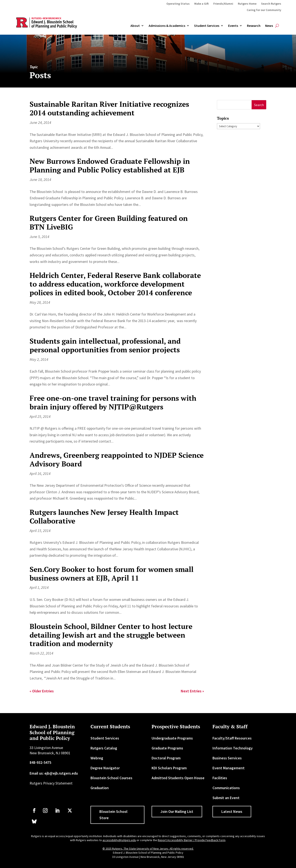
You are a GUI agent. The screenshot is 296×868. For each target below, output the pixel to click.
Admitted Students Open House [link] (178, 778)
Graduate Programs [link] (167, 748)
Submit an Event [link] (226, 798)
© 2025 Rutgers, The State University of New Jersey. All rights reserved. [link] (148, 849)
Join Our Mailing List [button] (177, 811)
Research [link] (254, 26)
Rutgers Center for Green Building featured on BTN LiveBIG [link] (109, 223)
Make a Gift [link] (201, 4)
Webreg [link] (97, 758)
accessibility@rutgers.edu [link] (119, 840)
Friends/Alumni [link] (223, 4)
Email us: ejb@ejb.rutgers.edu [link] (54, 773)
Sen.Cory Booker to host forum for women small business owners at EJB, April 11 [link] (112, 574)
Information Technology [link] (233, 748)
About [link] (135, 26)
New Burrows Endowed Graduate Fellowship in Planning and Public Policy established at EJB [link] (110, 165)
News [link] (269, 26)
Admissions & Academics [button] (167, 26)
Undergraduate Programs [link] (172, 738)
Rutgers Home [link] (247, 4)
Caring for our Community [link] (264, 10)
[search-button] (277, 26)
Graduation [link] (100, 788)
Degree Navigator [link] (105, 768)
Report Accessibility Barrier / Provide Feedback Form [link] (192, 840)
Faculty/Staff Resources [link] (232, 738)
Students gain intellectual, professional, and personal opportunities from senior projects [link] (105, 345)
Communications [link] (226, 788)
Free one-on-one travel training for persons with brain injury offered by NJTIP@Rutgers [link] (113, 402)
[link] (34, 811)
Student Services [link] (207, 26)
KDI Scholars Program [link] (169, 768)
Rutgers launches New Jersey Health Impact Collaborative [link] (104, 517)
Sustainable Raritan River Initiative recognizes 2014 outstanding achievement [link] (109, 108)
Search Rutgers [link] (271, 4)
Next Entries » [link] (192, 691)
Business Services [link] (227, 758)
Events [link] (233, 26)
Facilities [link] (220, 778)
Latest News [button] (232, 811)
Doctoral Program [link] (166, 758)
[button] (259, 105)
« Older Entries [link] (42, 691)
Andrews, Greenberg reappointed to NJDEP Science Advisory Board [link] (117, 459)
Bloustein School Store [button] (113, 815)
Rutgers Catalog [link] (104, 748)
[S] (234, 105)
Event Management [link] (229, 768)
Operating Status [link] (178, 4)
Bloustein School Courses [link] (111, 778)
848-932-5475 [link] (40, 762)
